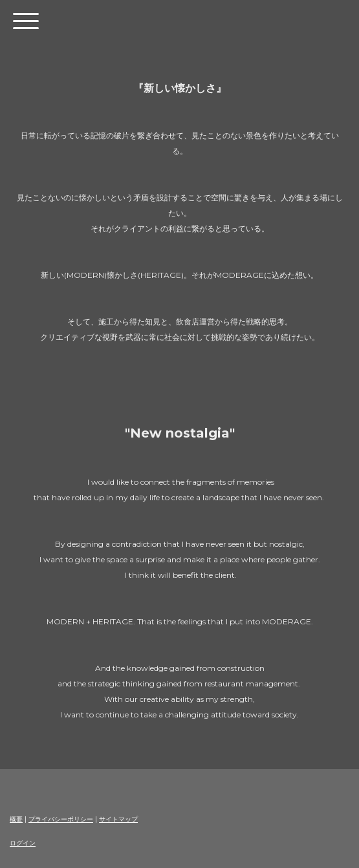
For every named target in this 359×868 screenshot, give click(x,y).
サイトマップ (118, 819)
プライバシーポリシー (61, 819)
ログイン (23, 843)
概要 (16, 819)
